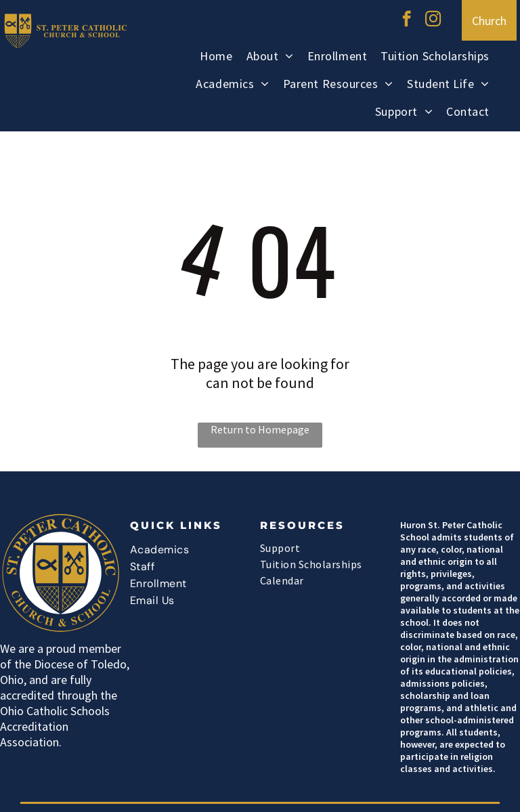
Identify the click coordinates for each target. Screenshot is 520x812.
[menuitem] (216, 58)
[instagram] (433, 20)
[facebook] (407, 20)
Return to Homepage (260, 429)
